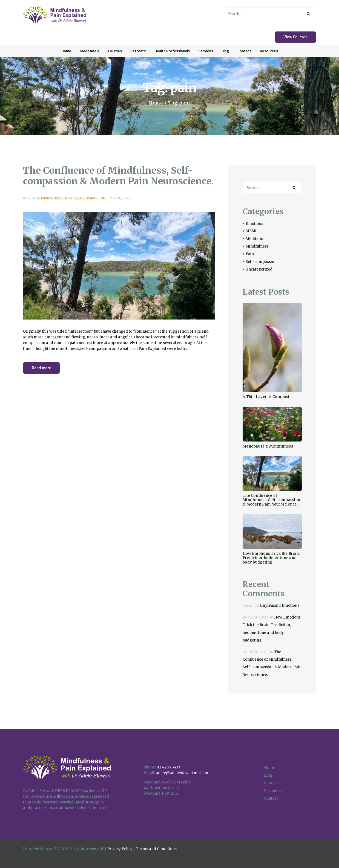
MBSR (251, 231)
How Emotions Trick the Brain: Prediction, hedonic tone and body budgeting (271, 558)
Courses (271, 783)
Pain (69, 198)
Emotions (254, 224)
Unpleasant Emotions (280, 606)
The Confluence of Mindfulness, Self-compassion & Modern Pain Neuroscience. (118, 176)
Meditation (256, 239)
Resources (273, 791)
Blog (268, 775)
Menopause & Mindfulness (268, 446)
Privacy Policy (120, 849)
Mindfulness (52, 198)
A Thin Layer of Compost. (266, 397)
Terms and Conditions (156, 849)
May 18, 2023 (120, 198)
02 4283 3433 (168, 767)
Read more (41, 368)
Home (156, 103)
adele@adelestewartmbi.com (183, 773)
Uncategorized (259, 269)
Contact (271, 798)
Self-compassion (90, 198)
